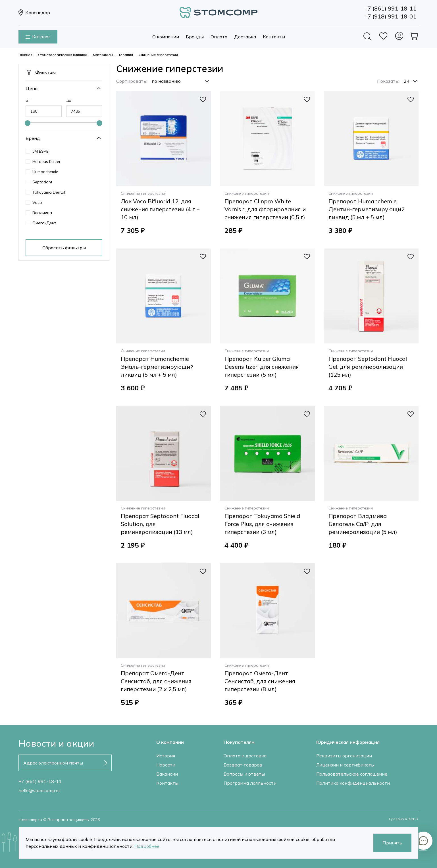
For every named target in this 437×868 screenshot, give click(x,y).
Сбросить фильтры (64, 248)
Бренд (33, 138)
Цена (32, 88)
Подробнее (147, 846)
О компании (166, 37)
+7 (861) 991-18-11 (40, 781)
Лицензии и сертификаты (345, 765)
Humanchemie (45, 172)
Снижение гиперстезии (158, 55)
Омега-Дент (44, 223)
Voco (37, 202)
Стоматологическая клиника (63, 55)
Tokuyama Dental (49, 192)
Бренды (195, 37)
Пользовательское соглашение (352, 774)
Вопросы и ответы (244, 774)
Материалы (103, 55)
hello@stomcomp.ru (39, 790)
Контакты (274, 37)
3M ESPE (40, 151)
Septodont (42, 182)
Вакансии (167, 774)
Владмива (42, 213)
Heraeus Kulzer (46, 161)
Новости (166, 765)
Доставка (245, 37)
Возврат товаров (243, 765)
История (166, 756)
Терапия (126, 55)
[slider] (28, 123)
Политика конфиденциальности (353, 783)
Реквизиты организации (344, 756)
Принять (392, 843)
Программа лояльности (250, 783)
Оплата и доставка (245, 756)
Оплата (219, 37)
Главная (25, 55)
